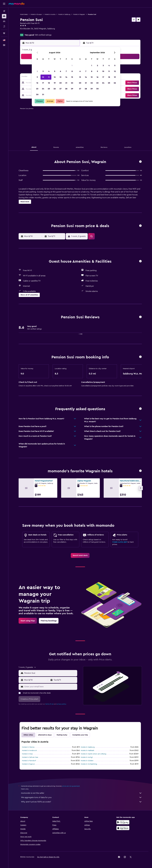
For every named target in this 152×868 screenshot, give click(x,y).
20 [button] (60, 83)
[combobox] (50, 673)
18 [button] (49, 83)
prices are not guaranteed (71, 786)
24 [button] (43, 89)
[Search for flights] (4, 11)
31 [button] (43, 95)
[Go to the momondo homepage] (17, 4)
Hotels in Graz (27, 754)
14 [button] (66, 77)
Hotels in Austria (50, 14)
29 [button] (72, 89)
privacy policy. (62, 704)
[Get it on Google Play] (123, 822)
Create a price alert (120, 542)
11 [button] (49, 77)
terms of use (49, 704)
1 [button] (72, 66)
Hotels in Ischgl (87, 757)
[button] (4, 4)
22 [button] (72, 83)
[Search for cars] (4, 21)
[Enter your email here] (50, 687)
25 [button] (49, 89)
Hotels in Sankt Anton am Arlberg (93, 754)
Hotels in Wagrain (79, 14)
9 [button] (37, 77)
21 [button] (66, 83)
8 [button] (72, 71)
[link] (80, 555)
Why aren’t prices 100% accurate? (81, 802)
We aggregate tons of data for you (81, 797)
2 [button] (37, 71)
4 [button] (49, 71)
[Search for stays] (4, 16)
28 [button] (66, 89)
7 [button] (66, 71)
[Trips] (4, 33)
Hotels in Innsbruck (29, 751)
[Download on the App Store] (123, 828)
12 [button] (55, 77)
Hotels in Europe (36, 14)
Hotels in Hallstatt (87, 751)
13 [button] (60, 77)
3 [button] (43, 71)
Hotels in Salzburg (64, 14)
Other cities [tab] (28, 735)
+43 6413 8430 (26, 32)
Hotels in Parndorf (29, 761)
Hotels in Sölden (87, 761)
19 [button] (55, 83)
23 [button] (37, 89)
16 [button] (37, 83)
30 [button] (37, 95)
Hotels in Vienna (28, 747)
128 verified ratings (43, 35)
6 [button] (60, 71)
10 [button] (43, 77)
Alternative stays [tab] (45, 735)
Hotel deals (24, 14)
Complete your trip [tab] (80, 735)
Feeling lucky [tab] (62, 735)
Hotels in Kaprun (28, 764)
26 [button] (55, 89)
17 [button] (43, 83)
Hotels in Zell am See (30, 757)
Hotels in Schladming (89, 764)
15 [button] (72, 77)
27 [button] (60, 89)
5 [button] (55, 71)
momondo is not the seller (81, 793)
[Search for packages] (4, 26)
